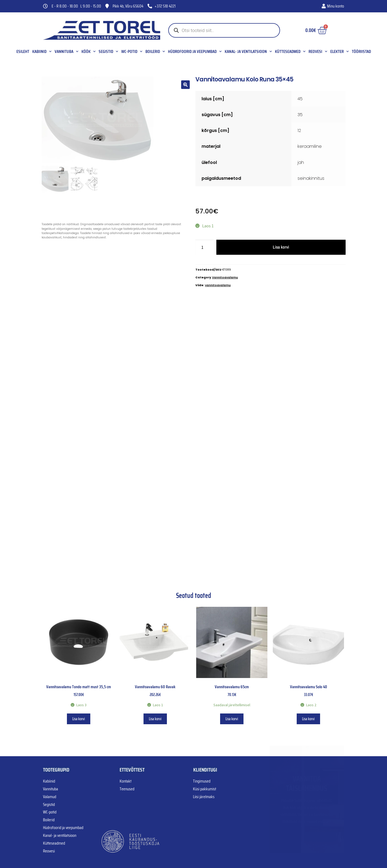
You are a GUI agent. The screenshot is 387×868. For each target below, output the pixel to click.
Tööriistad (361, 52)
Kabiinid (42, 52)
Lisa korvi (281, 247)
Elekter (340, 52)
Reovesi (318, 52)
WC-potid (132, 52)
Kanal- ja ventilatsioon (248, 52)
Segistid (108, 52)
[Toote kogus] (205, 247)
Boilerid (155, 52)
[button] (185, 85)
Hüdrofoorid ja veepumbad (195, 52)
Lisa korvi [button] (79, 719)
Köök (89, 52)
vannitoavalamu (218, 285)
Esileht (23, 52)
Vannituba (67, 52)
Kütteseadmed (290, 52)
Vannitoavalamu (225, 277)
